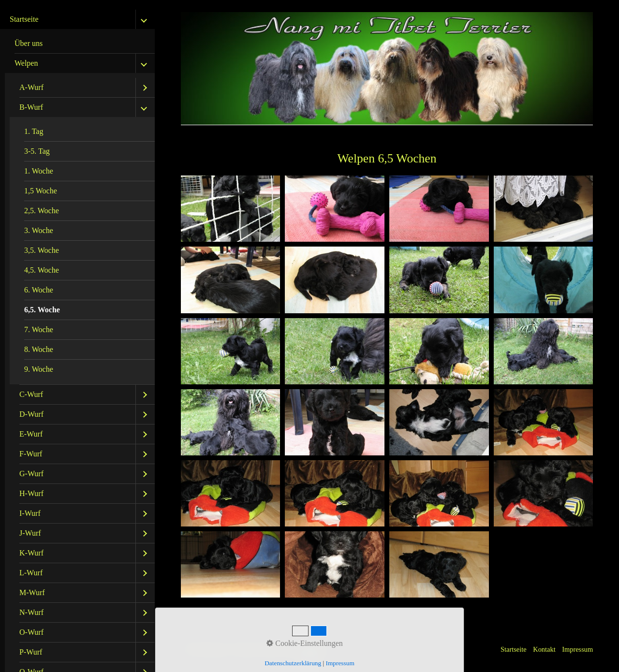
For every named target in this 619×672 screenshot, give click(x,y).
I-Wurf (30, 513)
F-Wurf (31, 454)
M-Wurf (32, 592)
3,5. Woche (42, 250)
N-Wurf (31, 612)
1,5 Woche (41, 191)
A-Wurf (31, 87)
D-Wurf (31, 414)
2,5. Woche (42, 211)
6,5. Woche (42, 310)
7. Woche (39, 329)
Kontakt (544, 649)
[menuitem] (80, 44)
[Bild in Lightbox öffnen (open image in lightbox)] (231, 209)
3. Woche (39, 230)
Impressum (577, 649)
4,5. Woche (42, 270)
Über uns (29, 43)
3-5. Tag (37, 151)
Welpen (26, 63)
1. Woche (39, 171)
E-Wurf (31, 434)
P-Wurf (31, 652)
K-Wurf (31, 553)
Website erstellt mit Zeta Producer (281, 649)
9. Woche (39, 369)
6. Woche (39, 290)
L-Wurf (31, 573)
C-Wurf (31, 394)
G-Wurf (31, 474)
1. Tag (34, 131)
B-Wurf (31, 107)
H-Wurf (31, 493)
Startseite (24, 19)
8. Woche (39, 349)
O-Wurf (31, 632)
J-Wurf (30, 533)
